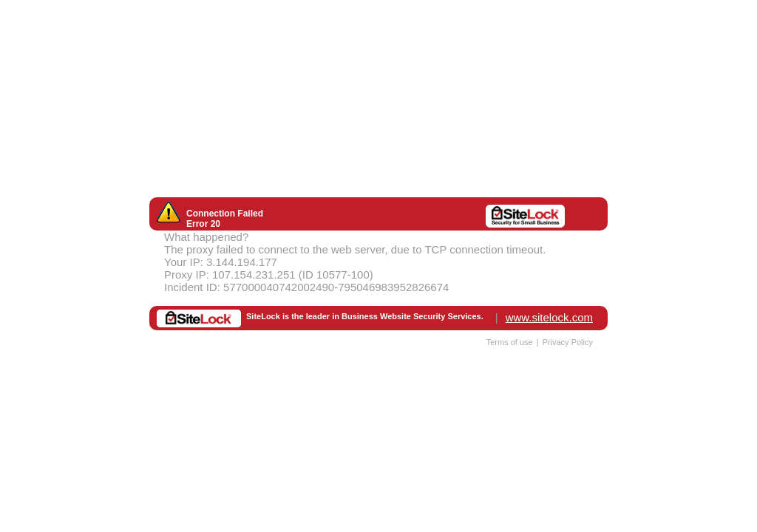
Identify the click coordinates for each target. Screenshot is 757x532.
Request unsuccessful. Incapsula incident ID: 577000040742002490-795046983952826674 (378, 266)
